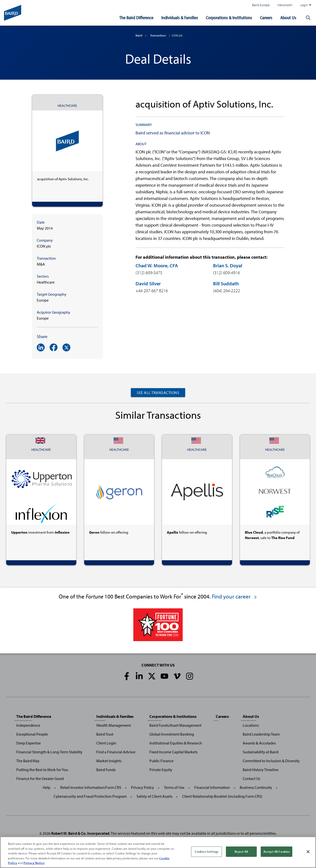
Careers (266, 18)
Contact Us (251, 778)
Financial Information (212, 787)
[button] (308, 18)
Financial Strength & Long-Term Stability (49, 752)
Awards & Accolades (259, 743)
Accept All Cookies (276, 852)
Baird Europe (261, 5)
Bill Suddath (226, 283)
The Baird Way (28, 761)
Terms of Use (174, 787)
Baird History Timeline (261, 770)
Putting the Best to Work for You (42, 770)
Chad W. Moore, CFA (157, 265)
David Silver (148, 283)
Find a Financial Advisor (116, 752)
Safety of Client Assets (154, 796)
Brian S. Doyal (228, 265)
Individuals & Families (180, 18)
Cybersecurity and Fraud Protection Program (90, 796)
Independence (28, 725)
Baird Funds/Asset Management (175, 725)
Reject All (241, 852)
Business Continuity (256, 787)
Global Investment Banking (172, 734)
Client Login (106, 743)
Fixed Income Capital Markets (173, 752)
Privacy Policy (143, 787)
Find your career (235, 596)
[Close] (308, 852)
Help (47, 787)
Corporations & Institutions (229, 18)
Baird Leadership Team (261, 734)
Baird (139, 35)
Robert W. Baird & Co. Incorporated (80, 833)
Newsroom (285, 5)
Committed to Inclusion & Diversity (271, 761)
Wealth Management (114, 725)
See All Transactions (158, 393)
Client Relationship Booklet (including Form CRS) (222, 796)
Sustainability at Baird (261, 752)
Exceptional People (32, 734)
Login (306, 5)
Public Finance (161, 761)
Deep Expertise (29, 743)
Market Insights (109, 761)
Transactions (158, 35)
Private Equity (161, 770)
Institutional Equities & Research (176, 743)
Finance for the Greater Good (40, 778)
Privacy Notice (34, 864)
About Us (288, 18)
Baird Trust (105, 734)
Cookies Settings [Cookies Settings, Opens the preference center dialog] (207, 852)
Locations (251, 725)
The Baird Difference (136, 18)
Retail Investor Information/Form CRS (91, 787)
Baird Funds (106, 770)
